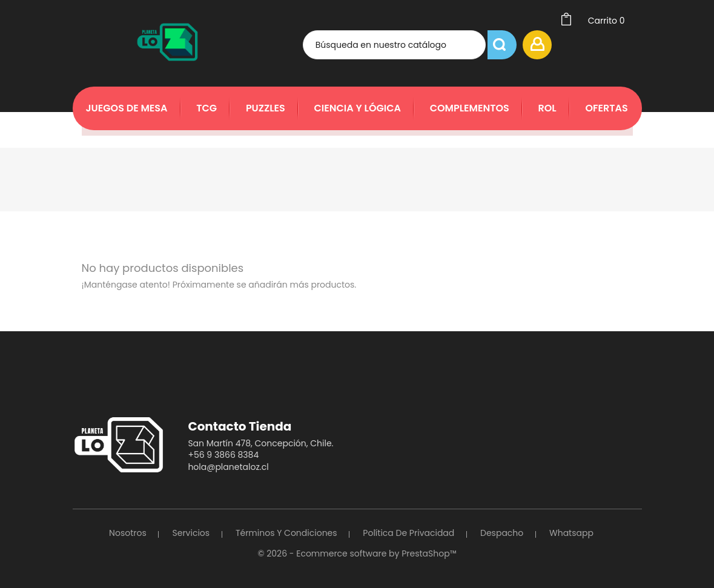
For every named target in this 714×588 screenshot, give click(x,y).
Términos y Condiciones (286, 533)
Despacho (502, 533)
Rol (547, 108)
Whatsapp (571, 533)
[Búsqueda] (426, 45)
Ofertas (606, 108)
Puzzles (266, 108)
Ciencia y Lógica (358, 108)
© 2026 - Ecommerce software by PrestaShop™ (357, 553)
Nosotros (128, 533)
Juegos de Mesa (127, 108)
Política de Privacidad (408, 533)
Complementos (470, 108)
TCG (207, 108)
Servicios (191, 533)
